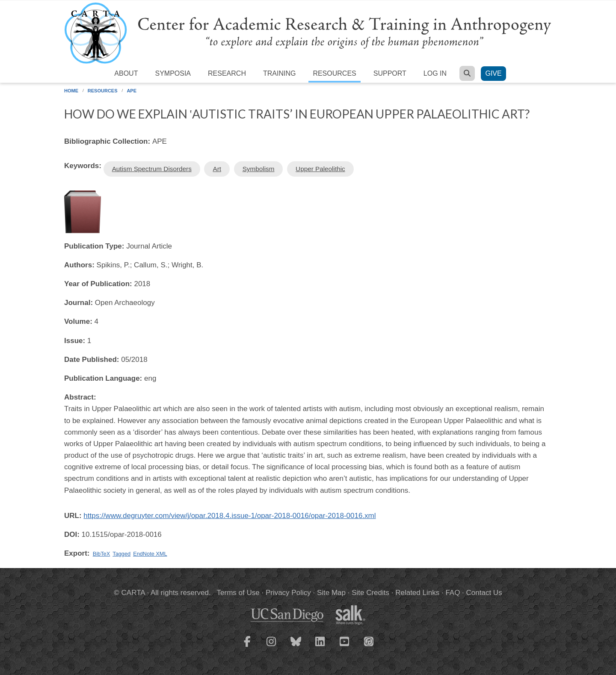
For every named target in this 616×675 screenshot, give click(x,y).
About (126, 73)
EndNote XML (150, 554)
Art (217, 169)
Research (227, 73)
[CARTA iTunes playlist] (369, 641)
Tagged (121, 554)
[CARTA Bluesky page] (296, 647)
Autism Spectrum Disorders (152, 169)
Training (279, 73)
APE (132, 91)
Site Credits (370, 593)
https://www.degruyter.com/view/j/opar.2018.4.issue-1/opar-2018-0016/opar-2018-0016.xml (230, 516)
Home (71, 91)
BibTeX (101, 554)
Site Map (331, 593)
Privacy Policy (288, 593)
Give (493, 73)
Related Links (417, 593)
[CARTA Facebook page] (247, 647)
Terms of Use (238, 593)
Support (390, 73)
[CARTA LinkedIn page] (320, 647)
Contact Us (484, 593)
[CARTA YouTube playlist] (345, 647)
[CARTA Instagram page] (272, 647)
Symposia (173, 73)
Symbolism (259, 169)
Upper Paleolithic (320, 169)
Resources (334, 73)
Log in (435, 73)
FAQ (453, 593)
